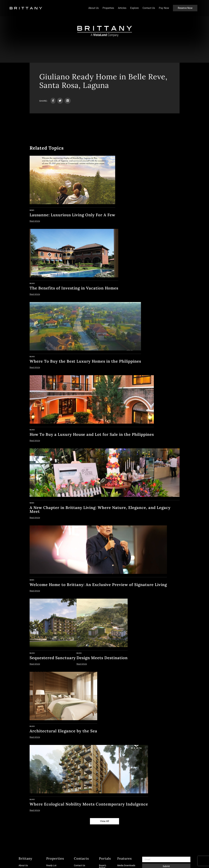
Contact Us (149, 8)
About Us (93, 8)
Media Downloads (126, 865)
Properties (108, 8)
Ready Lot (51, 865)
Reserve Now (185, 8)
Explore (134, 8)
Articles (122, 8)
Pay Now (164, 8)
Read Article (35, 221)
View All (105, 821)
